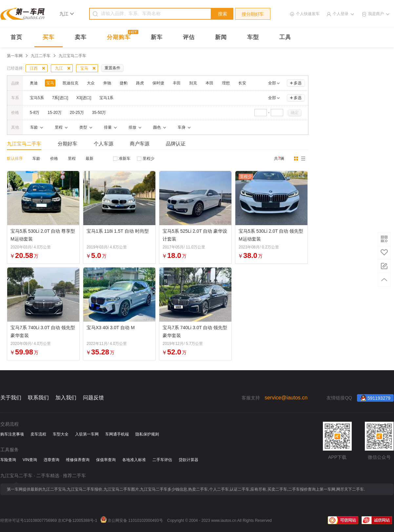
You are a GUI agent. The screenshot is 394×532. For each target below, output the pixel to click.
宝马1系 (106, 98)
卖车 (81, 37)
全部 (272, 83)
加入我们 (66, 398)
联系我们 (38, 398)
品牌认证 (176, 144)
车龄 (36, 159)
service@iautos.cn (286, 398)
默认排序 (15, 159)
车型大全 (61, 434)
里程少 (148, 159)
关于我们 (11, 398)
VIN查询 (30, 460)
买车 (49, 37)
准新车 (125, 159)
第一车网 (15, 56)
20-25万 (77, 113)
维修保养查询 (78, 460)
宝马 (84, 68)
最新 (89, 159)
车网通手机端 (117, 434)
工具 (285, 37)
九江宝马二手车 (24, 144)
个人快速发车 (308, 14)
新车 (157, 37)
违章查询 (51, 460)
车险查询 (8, 460)
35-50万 (99, 113)
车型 (253, 37)
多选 (298, 83)
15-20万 (55, 113)
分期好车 (68, 144)
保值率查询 (106, 460)
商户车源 (140, 144)
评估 (189, 37)
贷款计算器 (188, 460)
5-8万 (35, 113)
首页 (16, 37)
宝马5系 (37, 98)
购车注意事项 (12, 434)
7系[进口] (60, 98)
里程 (72, 159)
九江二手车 (41, 56)
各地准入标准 (134, 460)
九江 (59, 68)
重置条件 (112, 68)
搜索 (223, 14)
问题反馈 (93, 398)
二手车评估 (162, 460)
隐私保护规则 (147, 434)
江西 (34, 68)
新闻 (221, 37)
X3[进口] (84, 98)
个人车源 (104, 144)
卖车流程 (38, 434)
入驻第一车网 (87, 434)
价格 (54, 159)
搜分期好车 (253, 14)
